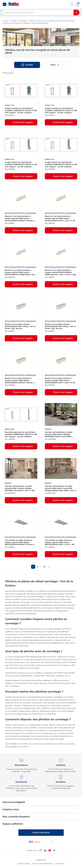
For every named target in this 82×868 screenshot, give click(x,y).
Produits (13, 21)
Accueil (5, 21)
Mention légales (24, 864)
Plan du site (60, 864)
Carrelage (22, 21)
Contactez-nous (41, 833)
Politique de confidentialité (43, 864)
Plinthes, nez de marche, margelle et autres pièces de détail (51, 21)
